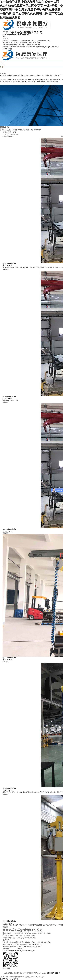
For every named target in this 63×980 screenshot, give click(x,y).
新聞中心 (56, 47)
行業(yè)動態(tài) (39, 47)
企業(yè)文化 (12, 47)
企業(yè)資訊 (49, 47)
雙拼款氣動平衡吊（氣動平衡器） (31, 43)
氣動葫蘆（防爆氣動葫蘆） (11, 41)
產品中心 (5, 39)
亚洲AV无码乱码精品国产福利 (10, 979)
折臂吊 (34, 45)
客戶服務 (31, 47)
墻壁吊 (38, 45)
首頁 (4, 36)
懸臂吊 (29, 45)
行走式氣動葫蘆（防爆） (44, 41)
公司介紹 (20, 47)
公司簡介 (5, 47)
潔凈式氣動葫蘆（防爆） (28, 41)
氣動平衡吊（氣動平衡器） (11, 43)
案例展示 (25, 47)
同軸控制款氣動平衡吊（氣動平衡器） (15, 45)
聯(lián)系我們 (7, 49)
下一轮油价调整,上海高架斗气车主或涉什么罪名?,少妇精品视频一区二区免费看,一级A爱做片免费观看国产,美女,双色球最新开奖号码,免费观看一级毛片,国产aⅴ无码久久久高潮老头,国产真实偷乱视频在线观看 (31, 10)
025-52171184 (5, 977)
